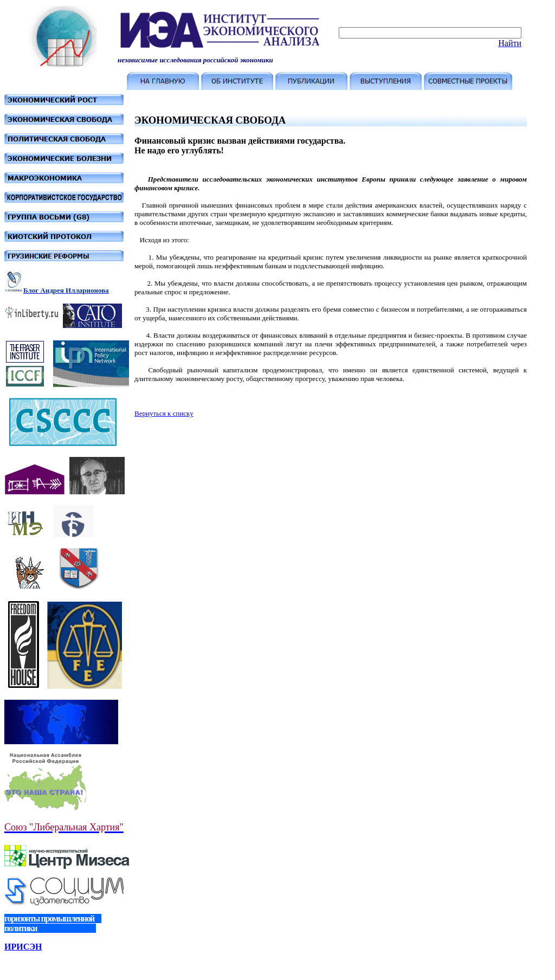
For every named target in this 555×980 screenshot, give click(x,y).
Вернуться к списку (164, 413)
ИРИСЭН (23, 947)
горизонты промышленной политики (53, 923)
